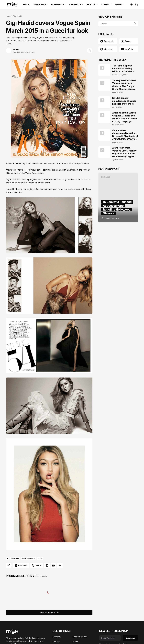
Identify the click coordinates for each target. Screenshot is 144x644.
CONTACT (106, 5)
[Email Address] (110, 638)
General (56, 642)
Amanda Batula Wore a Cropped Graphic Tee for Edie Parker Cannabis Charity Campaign (125, 117)
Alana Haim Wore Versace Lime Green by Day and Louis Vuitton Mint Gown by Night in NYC (124, 152)
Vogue (40, 558)
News (76, 642)
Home (8, 16)
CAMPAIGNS (39, 5)
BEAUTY (91, 5)
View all (44, 576)
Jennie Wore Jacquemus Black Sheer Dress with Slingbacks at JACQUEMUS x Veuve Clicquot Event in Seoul (125, 135)
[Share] (90, 51)
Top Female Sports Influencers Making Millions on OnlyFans (123, 69)
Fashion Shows (80, 637)
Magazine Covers (28, 558)
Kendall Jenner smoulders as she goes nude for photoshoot (124, 101)
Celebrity (57, 637)
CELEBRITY (75, 5)
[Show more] (60, 566)
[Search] (136, 4)
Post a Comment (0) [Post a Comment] (49, 613)
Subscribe (130, 638)
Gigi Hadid (17, 16)
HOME (26, 5)
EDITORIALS (58, 5)
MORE (118, 5)
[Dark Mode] (130, 4)
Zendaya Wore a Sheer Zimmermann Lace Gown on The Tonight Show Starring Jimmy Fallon (124, 85)
